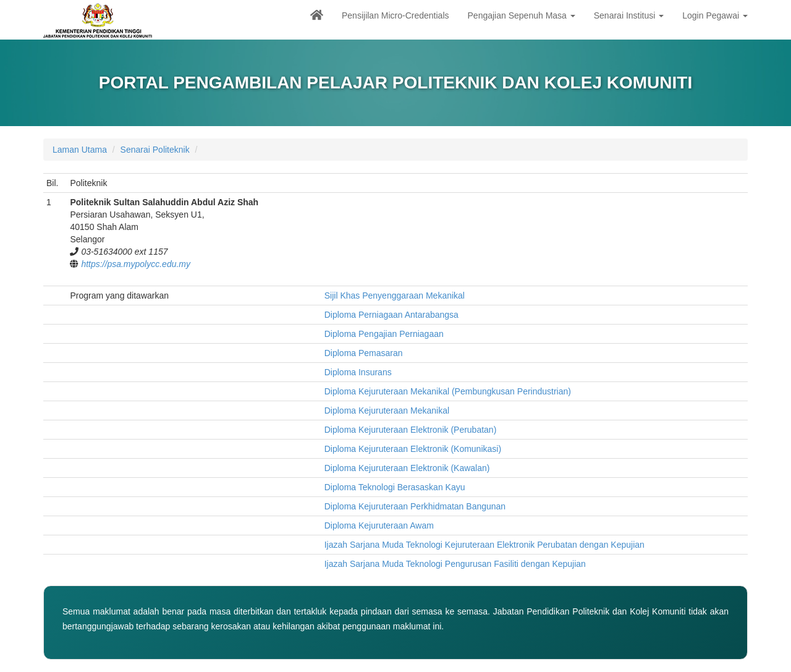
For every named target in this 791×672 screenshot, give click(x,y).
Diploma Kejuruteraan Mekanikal (387, 410)
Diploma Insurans (358, 372)
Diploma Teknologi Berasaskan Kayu (395, 487)
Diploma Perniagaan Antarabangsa (391, 315)
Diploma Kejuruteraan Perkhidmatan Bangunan (415, 506)
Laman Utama (80, 150)
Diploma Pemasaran (364, 353)
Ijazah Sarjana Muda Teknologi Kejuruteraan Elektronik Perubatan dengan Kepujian (484, 545)
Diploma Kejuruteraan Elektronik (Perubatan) (411, 430)
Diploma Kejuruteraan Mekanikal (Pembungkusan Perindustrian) (448, 391)
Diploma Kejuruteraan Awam (379, 525)
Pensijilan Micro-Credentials (395, 15)
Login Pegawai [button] (715, 15)
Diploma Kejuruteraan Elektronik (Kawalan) (407, 468)
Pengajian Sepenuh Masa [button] (522, 15)
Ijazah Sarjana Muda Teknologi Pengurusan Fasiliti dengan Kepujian (455, 564)
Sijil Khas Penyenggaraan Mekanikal (395, 296)
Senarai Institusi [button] (629, 15)
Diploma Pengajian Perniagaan (384, 334)
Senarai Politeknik (155, 150)
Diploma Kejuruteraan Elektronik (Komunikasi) (413, 449)
